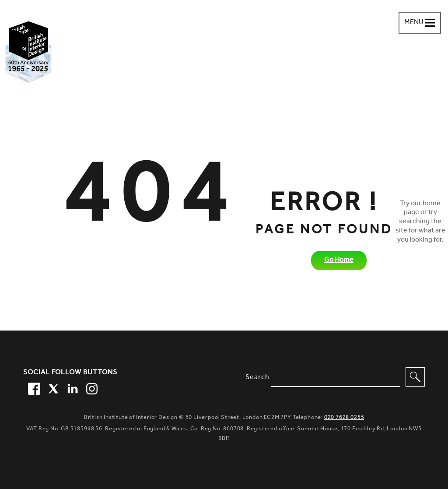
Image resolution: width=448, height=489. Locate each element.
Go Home (339, 260)
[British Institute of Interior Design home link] (28, 52)
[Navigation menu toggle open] (420, 23)
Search (257, 378)
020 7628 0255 (344, 418)
